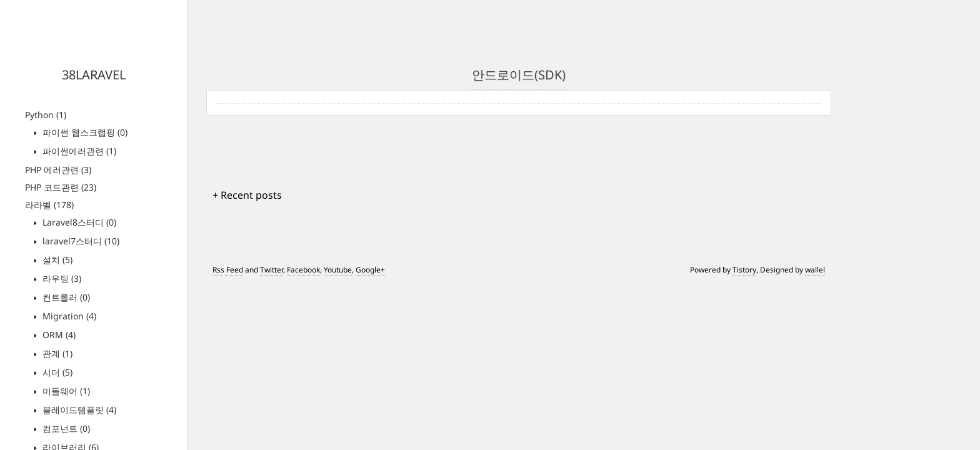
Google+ (370, 270)
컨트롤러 (65, 297)
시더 (56, 372)
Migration (68, 316)
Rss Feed (228, 270)
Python (46, 115)
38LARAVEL (94, 75)
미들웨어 (65, 391)
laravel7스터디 (80, 241)
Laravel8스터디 (78, 222)
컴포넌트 (65, 428)
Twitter (272, 270)
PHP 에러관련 (58, 170)
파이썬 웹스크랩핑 (84, 132)
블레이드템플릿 (78, 410)
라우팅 (61, 278)
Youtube (338, 270)
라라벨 (49, 205)
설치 (56, 260)
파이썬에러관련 (78, 151)
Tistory (744, 270)
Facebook (303, 270)
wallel (815, 270)
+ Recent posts (247, 195)
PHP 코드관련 (61, 187)
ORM (58, 335)
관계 (56, 353)
